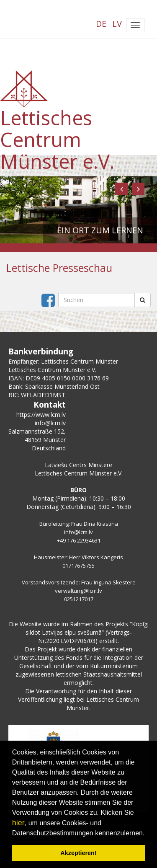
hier (18, 823)
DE (101, 24)
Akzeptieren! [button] (78, 853)
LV (117, 24)
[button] (121, 189)
